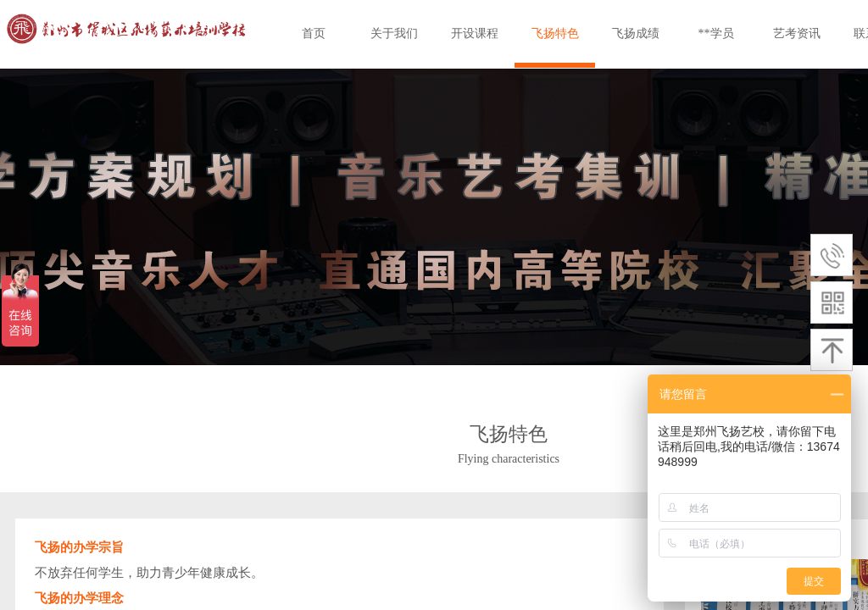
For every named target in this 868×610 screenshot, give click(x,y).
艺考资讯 (797, 33)
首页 (314, 33)
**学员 (716, 33)
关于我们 (394, 33)
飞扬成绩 (636, 33)
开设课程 (475, 33)
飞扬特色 (555, 33)
